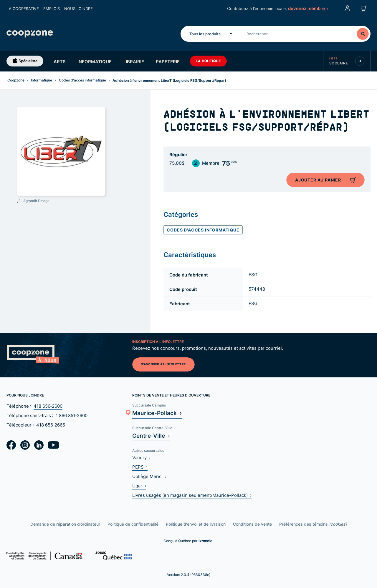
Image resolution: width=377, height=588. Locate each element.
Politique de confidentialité (133, 524)
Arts (60, 61)
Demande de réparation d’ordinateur (65, 524)
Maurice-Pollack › (157, 413)
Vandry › (141, 458)
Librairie (134, 61)
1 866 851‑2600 (72, 415)
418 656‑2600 (48, 406)
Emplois (52, 9)
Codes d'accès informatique (82, 80)
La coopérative (23, 9)
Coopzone (16, 80)
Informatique (95, 61)
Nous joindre (78, 9)
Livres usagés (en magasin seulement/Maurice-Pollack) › (192, 495)
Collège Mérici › (149, 476)
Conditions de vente (252, 524)
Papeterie (168, 61)
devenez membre (308, 8)
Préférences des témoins (313, 524)
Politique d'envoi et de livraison (196, 524)
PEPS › (140, 467)
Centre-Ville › (151, 435)
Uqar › (139, 486)
